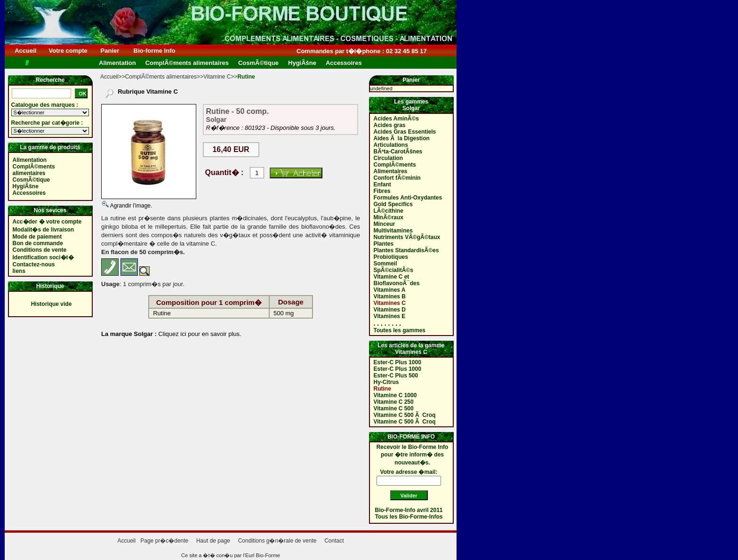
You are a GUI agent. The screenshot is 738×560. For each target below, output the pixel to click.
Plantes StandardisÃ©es (406, 250)
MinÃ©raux (389, 217)
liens (19, 271)
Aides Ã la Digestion (402, 138)
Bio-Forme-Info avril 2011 (409, 510)
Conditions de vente (40, 250)
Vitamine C (217, 77)
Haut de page (213, 541)
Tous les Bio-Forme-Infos (409, 517)
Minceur (385, 224)
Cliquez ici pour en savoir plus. (199, 334)
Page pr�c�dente (164, 541)
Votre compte (68, 51)
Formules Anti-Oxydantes (408, 198)
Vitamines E (390, 316)
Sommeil (385, 264)
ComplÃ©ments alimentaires (161, 77)
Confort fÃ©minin (397, 178)
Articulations (391, 145)
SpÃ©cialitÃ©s (393, 270)
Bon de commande (38, 243)
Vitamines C (390, 303)
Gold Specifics (393, 204)
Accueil (26, 51)
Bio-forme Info (154, 51)
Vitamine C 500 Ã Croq (405, 415)
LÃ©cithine (389, 211)
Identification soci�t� (43, 257)
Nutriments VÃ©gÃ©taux (407, 237)
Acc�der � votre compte (47, 222)
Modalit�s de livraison (44, 230)
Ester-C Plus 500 (396, 376)
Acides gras (390, 125)
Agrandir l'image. (130, 206)
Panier (110, 51)
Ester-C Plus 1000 (397, 362)
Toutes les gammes (400, 330)
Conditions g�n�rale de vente (277, 541)
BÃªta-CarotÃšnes (398, 152)
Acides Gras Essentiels (405, 132)
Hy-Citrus (386, 382)
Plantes (384, 244)
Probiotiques (391, 257)
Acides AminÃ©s (396, 119)
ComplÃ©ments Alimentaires (395, 168)
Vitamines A (390, 290)
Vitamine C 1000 (395, 395)
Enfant (382, 184)
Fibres (382, 191)
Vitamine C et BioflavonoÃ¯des (397, 280)
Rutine (382, 389)
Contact (334, 541)
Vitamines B (390, 296)
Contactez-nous (34, 264)
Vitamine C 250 (394, 402)
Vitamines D (390, 310)
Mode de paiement (37, 237)
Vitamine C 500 (394, 408)
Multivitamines (393, 231)
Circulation (389, 158)
